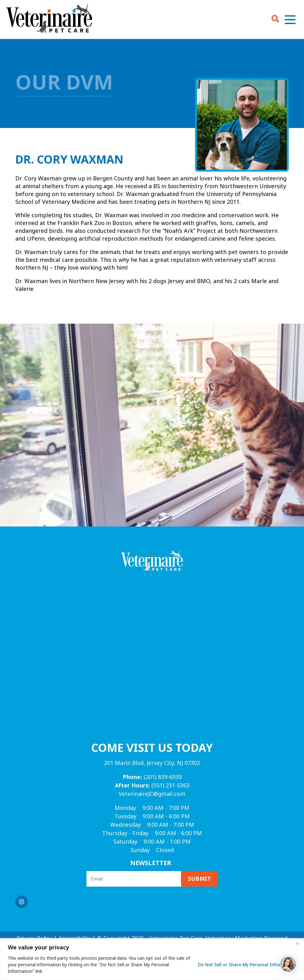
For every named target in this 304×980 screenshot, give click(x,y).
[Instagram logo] (22, 902)
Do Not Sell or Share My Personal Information (247, 965)
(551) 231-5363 (152, 786)
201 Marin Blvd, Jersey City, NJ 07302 (152, 763)
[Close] (297, 943)
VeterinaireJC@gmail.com (152, 794)
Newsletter (151, 863)
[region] (152, 959)
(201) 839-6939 (152, 777)
